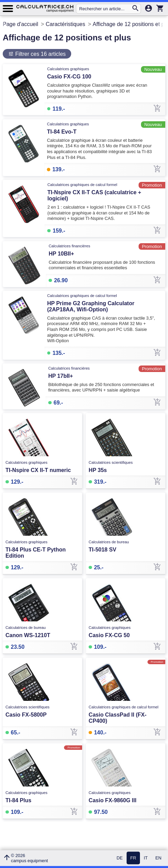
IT (146, 858)
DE (120, 858)
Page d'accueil (21, 24)
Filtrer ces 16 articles (40, 54)
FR (133, 858)
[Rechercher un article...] (105, 9)
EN (158, 858)
